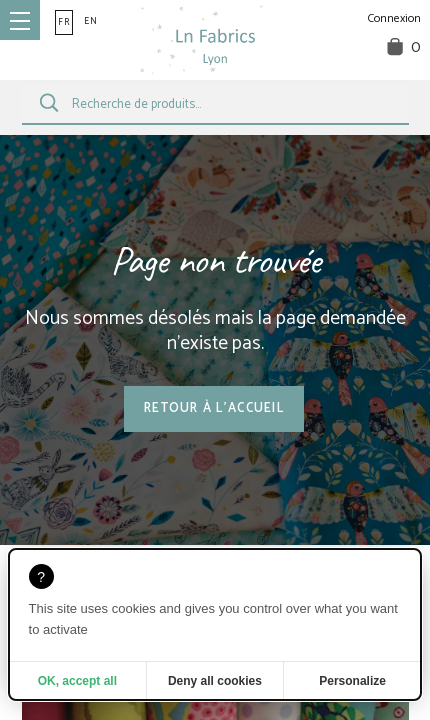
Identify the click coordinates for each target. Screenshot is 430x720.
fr (64, 22)
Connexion (394, 18)
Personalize (352, 681)
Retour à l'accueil (214, 408)
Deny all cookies (215, 681)
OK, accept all (77, 681)
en (91, 21)
